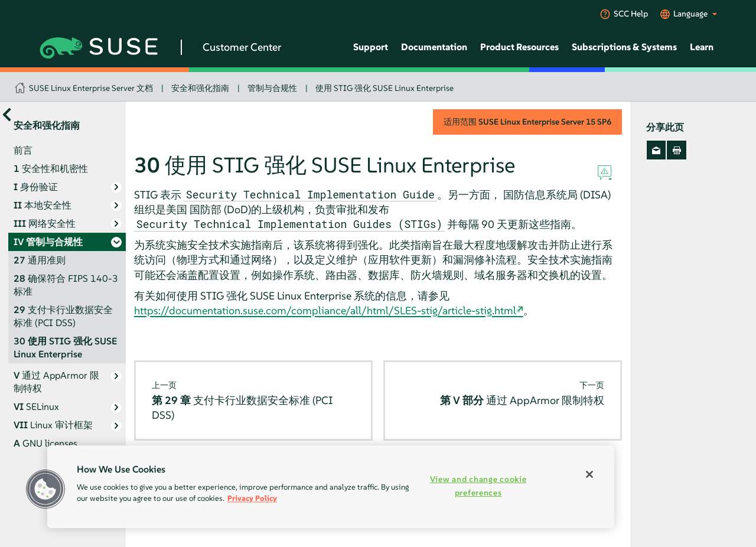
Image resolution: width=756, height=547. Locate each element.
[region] (331, 487)
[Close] (589, 474)
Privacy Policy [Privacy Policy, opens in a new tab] (252, 498)
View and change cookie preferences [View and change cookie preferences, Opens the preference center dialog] (478, 486)
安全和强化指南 (200, 88)
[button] (45, 489)
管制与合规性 (272, 88)
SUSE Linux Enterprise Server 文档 (91, 88)
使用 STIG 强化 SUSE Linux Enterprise (384, 88)
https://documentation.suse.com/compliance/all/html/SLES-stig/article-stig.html (325, 310)
